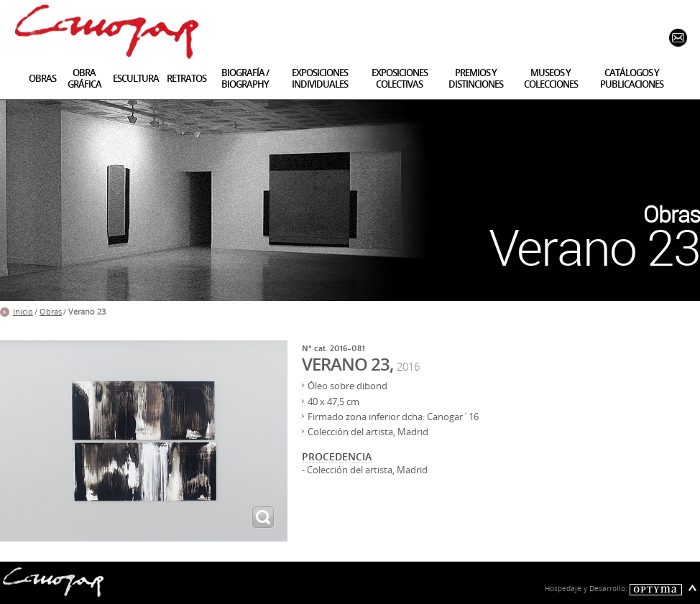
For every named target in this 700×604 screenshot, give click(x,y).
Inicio (23, 312)
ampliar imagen (263, 517)
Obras (51, 312)
